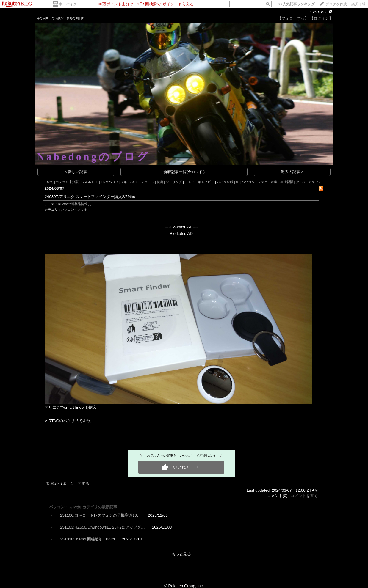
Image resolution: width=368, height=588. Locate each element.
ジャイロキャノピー (199, 182)
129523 (318, 12)
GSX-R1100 (90, 182)
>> (297, 4)
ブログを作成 (336, 4)
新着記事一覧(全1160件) (184, 172)
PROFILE (75, 19)
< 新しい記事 (76, 172)
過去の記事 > (292, 172)
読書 (160, 182)
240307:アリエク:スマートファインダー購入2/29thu (90, 197)
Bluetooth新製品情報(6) (75, 204)
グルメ (301, 182)
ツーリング (174, 182)
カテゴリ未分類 (67, 182)
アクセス (315, 182)
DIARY (57, 19)
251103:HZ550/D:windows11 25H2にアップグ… (102, 527)
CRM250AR (109, 182)
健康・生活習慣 (282, 182)
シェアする (80, 484)
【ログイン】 (321, 18)
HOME (42, 19)
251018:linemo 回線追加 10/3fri (87, 539)
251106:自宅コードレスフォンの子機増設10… (100, 515)
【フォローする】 (293, 18)
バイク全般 (225, 182)
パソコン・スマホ (255, 182)
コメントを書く (304, 496)
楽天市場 (358, 4)
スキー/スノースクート (137, 182)
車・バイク (68, 4)
